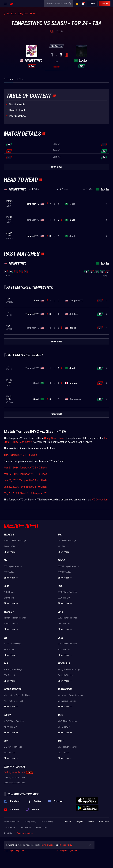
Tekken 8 (9, 535)
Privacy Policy (30, 822)
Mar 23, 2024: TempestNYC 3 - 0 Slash (25, 468)
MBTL (61, 715)
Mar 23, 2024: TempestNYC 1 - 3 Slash (25, 474)
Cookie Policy (47, 822)
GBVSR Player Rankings (68, 566)
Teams (91, 822)
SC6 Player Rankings (13, 670)
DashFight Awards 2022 (14, 783)
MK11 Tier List (64, 753)
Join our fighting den (23, 794)
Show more (11, 552)
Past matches (17, 116)
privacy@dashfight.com (67, 851)
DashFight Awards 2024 (14, 772)
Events (68, 822)
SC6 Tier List (9, 675)
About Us (8, 833)
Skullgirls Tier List (66, 675)
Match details (17, 105)
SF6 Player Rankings (13, 566)
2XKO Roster (9, 592)
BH (5, 638)
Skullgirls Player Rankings (69, 670)
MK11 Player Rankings (68, 747)
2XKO (7, 586)
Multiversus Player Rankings (70, 695)
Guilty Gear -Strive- (55, 438)
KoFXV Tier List (10, 727)
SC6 (6, 664)
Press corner (42, 828)
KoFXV (7, 715)
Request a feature (25, 833)
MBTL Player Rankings (68, 721)
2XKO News (9, 598)
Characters (104, 822)
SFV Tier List (9, 753)
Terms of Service (11, 822)
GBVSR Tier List (65, 572)
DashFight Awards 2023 (14, 778)
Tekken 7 (9, 612)
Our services (25, 828)
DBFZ (60, 612)
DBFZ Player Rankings (68, 618)
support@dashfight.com (14, 851)
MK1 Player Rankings (67, 541)
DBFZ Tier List (64, 624)
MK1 (60, 535)
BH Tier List (9, 650)
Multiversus (65, 689)
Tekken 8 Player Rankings (15, 541)
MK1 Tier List (63, 546)
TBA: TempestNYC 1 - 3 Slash (20, 455)
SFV (6, 741)
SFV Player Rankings (13, 747)
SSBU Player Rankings (68, 592)
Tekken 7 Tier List (11, 624)
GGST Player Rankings (68, 644)
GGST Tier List (64, 650)
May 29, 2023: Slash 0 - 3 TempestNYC (26, 493)
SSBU (60, 586)
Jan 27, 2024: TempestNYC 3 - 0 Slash (25, 487)
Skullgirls (64, 664)
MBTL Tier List (64, 727)
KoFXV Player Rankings (14, 721)
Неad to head (17, 110)
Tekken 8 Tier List (11, 546)
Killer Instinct (13, 689)
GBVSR (61, 560)
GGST (60, 638)
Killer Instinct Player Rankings (17, 695)
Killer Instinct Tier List (13, 701)
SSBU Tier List (64, 598)
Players (80, 822)
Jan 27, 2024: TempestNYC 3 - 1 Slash (25, 480)
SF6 (6, 560)
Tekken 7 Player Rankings (15, 618)
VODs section (100, 500)
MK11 (61, 741)
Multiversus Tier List (67, 701)
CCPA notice (9, 828)
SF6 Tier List (9, 572)
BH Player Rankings (12, 644)
